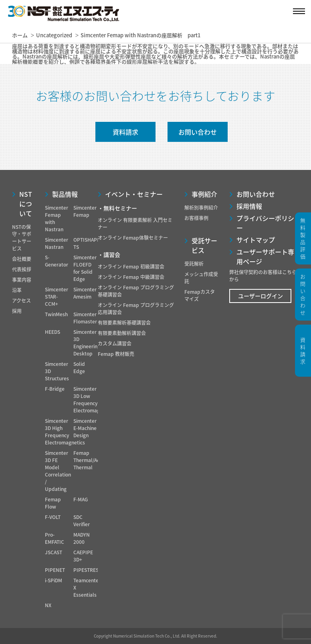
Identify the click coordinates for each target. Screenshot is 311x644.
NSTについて (26, 204)
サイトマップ (256, 240)
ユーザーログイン (261, 296)
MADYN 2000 (82, 538)
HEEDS (53, 332)
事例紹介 (204, 194)
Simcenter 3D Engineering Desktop (87, 343)
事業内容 (22, 280)
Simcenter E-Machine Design (85, 428)
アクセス (21, 301)
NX (48, 605)
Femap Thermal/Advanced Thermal (95, 460)
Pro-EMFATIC (55, 538)
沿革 (17, 290)
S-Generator (57, 261)
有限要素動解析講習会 (122, 333)
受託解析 (194, 264)
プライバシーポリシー (265, 223)
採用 (17, 311)
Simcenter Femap (85, 211)
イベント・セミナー (134, 194)
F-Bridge (55, 389)
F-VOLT (53, 517)
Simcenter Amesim (85, 293)
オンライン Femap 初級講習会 (131, 266)
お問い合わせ (198, 132)
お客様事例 (196, 218)
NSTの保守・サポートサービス (22, 238)
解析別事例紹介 (201, 208)
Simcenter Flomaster (85, 318)
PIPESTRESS (87, 570)
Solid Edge (79, 367)
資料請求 (125, 132)
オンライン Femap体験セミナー (133, 238)
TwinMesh (56, 314)
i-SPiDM (54, 580)
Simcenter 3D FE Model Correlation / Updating (58, 471)
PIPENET (55, 570)
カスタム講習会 (115, 343)
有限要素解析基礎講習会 (124, 323)
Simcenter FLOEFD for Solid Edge (85, 268)
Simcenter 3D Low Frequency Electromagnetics (93, 400)
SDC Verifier (82, 521)
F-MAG (81, 499)
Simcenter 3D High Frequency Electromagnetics (65, 432)
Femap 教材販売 (116, 354)
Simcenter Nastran (57, 243)
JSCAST (54, 552)
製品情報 (65, 194)
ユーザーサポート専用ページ (265, 256)
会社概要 (22, 259)
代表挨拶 (22, 269)
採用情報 (249, 206)
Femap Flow (53, 503)
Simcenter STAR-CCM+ (57, 297)
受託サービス (204, 245)
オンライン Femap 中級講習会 (131, 277)
